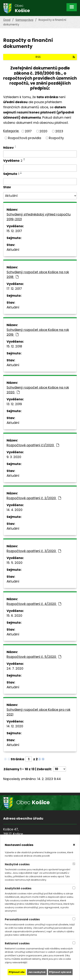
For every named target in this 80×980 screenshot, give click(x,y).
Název (8, 148)
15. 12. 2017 (14, 231)
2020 (43, 131)
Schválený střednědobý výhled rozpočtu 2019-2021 (39, 217)
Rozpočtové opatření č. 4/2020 (34, 604)
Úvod (7, 20)
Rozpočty (56, 138)
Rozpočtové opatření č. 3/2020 (34, 551)
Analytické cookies (18, 888)
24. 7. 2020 (15, 668)
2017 (28, 131)
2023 (59, 131)
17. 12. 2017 (14, 289)
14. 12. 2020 (15, 726)
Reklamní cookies (17, 943)
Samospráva (24, 20)
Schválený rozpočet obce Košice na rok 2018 (38, 274)
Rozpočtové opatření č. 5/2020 (34, 657)
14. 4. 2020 (14, 510)
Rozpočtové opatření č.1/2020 (33, 445)
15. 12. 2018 (14, 346)
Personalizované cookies (22, 919)
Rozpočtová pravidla (25, 138)
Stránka (17, 759)
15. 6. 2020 (14, 616)
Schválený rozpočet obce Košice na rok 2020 (38, 390)
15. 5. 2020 (14, 563)
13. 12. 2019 (14, 404)
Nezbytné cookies (17, 864)
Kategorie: (11, 131)
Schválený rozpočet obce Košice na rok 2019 (38, 332)
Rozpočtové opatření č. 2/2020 (34, 498)
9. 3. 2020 (14, 457)
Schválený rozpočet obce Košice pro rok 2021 (38, 712)
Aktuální (13, 250)
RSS (55, 57)
